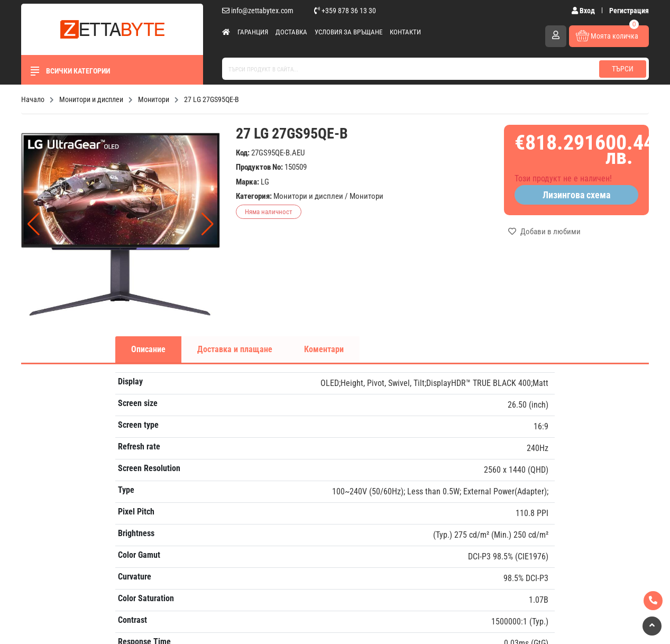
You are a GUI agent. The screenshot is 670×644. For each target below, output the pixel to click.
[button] (208, 224)
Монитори (366, 196)
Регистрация (629, 11)
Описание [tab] (148, 349)
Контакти (405, 32)
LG (265, 182)
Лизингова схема (576, 195)
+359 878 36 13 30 (345, 11)
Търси (623, 69)
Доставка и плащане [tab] (235, 349)
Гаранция (253, 32)
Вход (584, 11)
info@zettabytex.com (258, 11)
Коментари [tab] (324, 349)
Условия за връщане (348, 32)
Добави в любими (544, 232)
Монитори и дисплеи (308, 196)
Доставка (291, 32)
